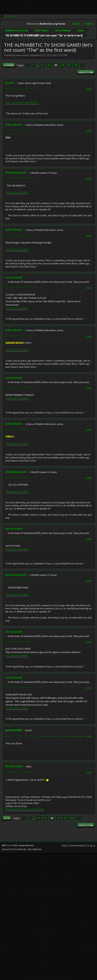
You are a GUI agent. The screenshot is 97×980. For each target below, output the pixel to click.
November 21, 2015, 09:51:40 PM (21, 88)
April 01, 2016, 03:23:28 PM (18, 477)
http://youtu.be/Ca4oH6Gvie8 (22, 102)
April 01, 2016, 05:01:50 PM (18, 538)
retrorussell (14, 277)
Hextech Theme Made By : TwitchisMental (22, 849)
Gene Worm (14, 124)
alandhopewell (16, 172)
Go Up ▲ (91, 845)
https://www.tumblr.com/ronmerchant (25, 809)
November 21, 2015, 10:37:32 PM (21, 130)
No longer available (17, 192)
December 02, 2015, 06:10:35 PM (21, 287)
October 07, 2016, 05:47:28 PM (20, 687)
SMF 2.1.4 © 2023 (10, 845)
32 (49, 65)
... (38, 65)
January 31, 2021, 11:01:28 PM (19, 736)
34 (62, 65)
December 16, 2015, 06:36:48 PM (21, 388)
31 (42, 65)
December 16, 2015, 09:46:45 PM (21, 429)
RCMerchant (14, 766)
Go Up (7, 818)
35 (69, 65)
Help (64, 845)
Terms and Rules (77, 845)
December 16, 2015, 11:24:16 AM (21, 336)
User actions (86, 72)
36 (76, 65)
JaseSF (10, 83)
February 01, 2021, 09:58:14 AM (20, 772)
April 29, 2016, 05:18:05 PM (18, 641)
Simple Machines (26, 845)
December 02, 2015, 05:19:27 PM (21, 235)
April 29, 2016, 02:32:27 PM (18, 580)
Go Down (9, 65)
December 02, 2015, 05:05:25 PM (21, 178)
